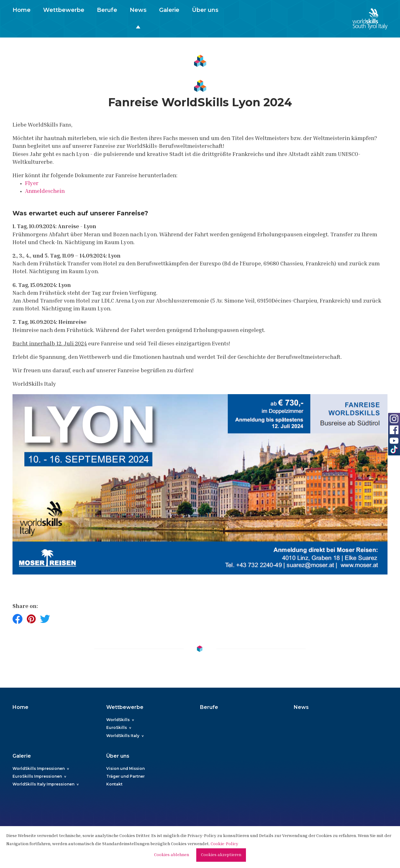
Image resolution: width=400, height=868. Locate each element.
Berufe (107, 10)
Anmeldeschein (45, 192)
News (138, 10)
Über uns (205, 10)
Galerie (169, 10)
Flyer (32, 184)
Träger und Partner (125, 776)
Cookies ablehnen (172, 855)
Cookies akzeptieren (221, 855)
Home (22, 10)
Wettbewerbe (64, 10)
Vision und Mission (125, 768)
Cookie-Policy (224, 844)
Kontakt (114, 784)
